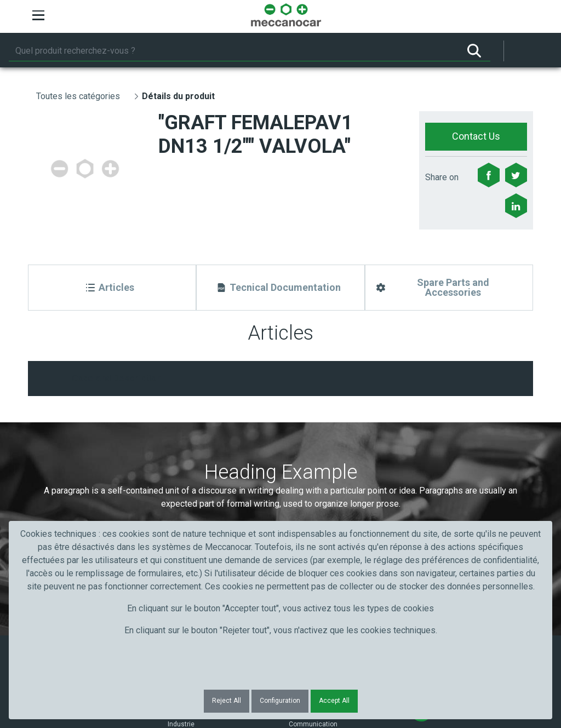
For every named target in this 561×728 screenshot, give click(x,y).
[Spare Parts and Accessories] (449, 288)
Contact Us (476, 136)
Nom (176, 441)
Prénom (57, 441)
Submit (434, 461)
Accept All (334, 701)
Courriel (306, 441)
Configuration (280, 701)
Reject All (227, 701)
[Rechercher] (233, 51)
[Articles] (112, 288)
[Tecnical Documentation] (280, 288)
